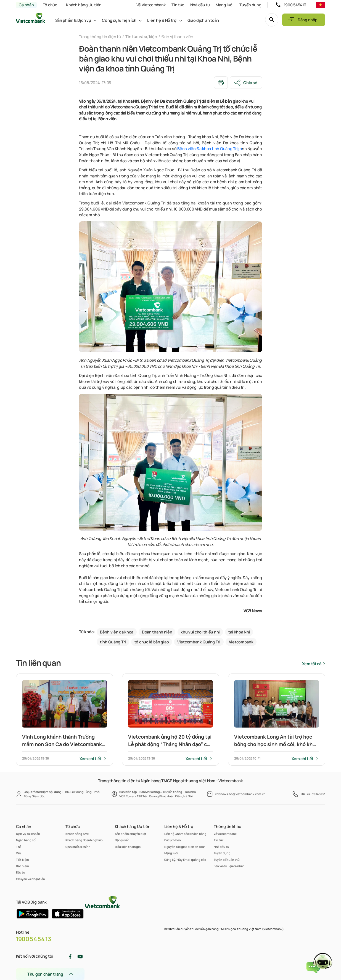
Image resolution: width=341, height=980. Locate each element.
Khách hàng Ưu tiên (84, 5)
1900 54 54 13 (34, 939)
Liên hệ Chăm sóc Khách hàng (185, 834)
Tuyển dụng (250, 5)
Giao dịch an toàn (203, 20)
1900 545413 (295, 5)
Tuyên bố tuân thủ (227, 860)
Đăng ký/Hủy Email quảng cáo (185, 860)
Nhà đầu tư (200, 5)
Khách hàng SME (77, 834)
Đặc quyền (122, 840)
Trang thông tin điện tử (100, 37)
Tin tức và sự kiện (141, 37)
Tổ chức (50, 5)
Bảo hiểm (23, 866)
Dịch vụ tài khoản (28, 834)
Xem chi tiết (91, 759)
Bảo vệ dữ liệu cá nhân (229, 866)
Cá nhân (26, 5)
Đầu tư (21, 872)
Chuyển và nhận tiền (31, 879)
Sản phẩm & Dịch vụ (73, 20)
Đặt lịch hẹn (173, 840)
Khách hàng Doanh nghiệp (84, 840)
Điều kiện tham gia (128, 847)
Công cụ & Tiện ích (119, 20)
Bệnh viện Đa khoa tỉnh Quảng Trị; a (210, 149)
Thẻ (19, 847)
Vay (19, 853)
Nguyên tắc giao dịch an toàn (185, 847)
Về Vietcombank (151, 5)
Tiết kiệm (23, 860)
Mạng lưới (224, 5)
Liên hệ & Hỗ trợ (162, 20)
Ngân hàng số (26, 840)
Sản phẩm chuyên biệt (131, 834)
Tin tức (178, 5)
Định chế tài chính (78, 847)
